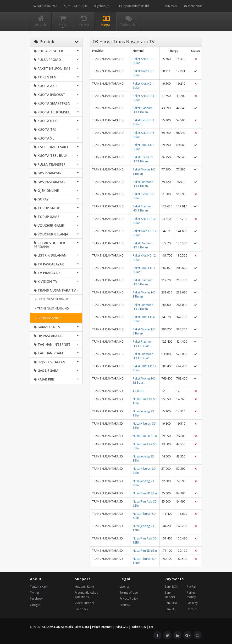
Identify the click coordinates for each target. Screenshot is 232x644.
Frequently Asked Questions (87, 595)
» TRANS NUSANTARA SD (51, 299)
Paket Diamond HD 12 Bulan (143, 356)
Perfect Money (192, 595)
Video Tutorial (84, 603)
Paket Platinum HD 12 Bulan (143, 344)
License (125, 587)
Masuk (171, 6)
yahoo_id (102, 6)
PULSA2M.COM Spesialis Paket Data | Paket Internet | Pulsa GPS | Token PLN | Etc (97, 627)
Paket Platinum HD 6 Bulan (143, 282)
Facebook (37, 599)
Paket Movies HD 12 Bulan (144, 381)
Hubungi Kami (84, 587)
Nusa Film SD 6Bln (145, 551)
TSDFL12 (138, 391)
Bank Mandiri (170, 595)
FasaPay (192, 603)
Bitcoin (191, 609)
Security (125, 605)
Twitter (35, 593)
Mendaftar (193, 6)
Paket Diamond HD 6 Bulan (143, 307)
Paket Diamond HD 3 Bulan (143, 245)
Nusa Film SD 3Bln (145, 493)
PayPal (191, 587)
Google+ (36, 605)
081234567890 (45, 6)
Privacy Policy (129, 599)
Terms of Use (129, 593)
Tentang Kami (39, 587)
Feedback (81, 609)
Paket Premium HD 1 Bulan (143, 159)
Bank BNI (171, 603)
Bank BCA (171, 587)
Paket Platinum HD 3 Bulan (143, 208)
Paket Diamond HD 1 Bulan (143, 184)
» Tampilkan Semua (47, 318)
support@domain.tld (133, 6)
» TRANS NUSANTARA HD (51, 308)
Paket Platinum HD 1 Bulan (143, 110)
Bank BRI (170, 609)
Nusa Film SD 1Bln (145, 436)
